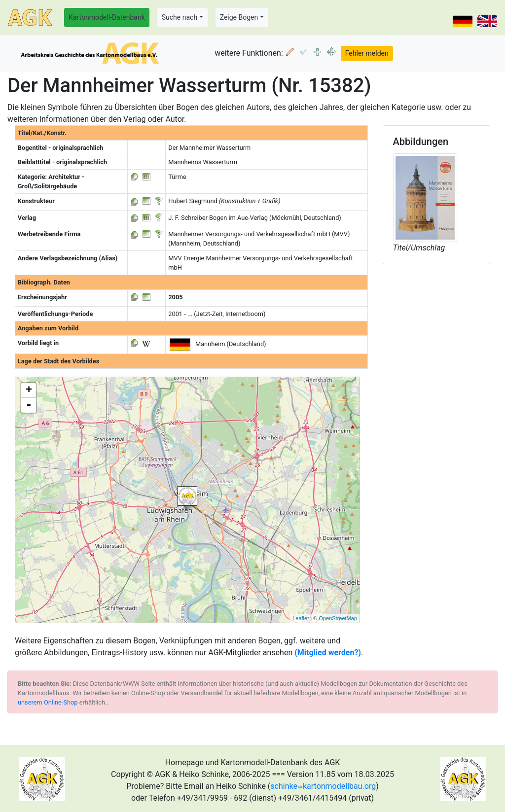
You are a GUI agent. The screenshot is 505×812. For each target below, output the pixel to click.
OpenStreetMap (338, 618)
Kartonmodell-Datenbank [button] (107, 17)
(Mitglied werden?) (328, 653)
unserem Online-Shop (48, 702)
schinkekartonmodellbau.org (323, 786)
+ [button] (29, 390)
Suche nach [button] (180, 17)
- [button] (29, 405)
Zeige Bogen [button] (239, 17)
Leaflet (301, 618)
